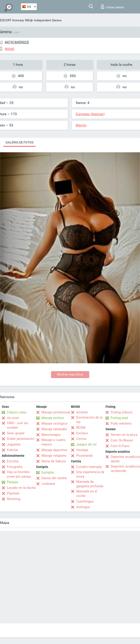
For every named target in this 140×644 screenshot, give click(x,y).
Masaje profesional (56, 412)
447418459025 (17, 42)
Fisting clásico (122, 412)
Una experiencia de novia (90, 474)
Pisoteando (85, 456)
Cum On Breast (122, 440)
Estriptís (48, 472)
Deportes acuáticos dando (125, 459)
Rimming (14, 499)
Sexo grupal (16, 433)
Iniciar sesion (113, 7)
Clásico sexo (17, 412)
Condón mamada (89, 467)
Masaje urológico (55, 423)
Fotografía (15, 467)
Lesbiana (48, 484)
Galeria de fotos (19, 142)
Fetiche (12, 450)
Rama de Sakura (54, 461)
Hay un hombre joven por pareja (19, 474)
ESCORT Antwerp (12, 20)
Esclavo (82, 433)
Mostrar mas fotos (70, 374)
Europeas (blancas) (90, 114)
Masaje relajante (54, 456)
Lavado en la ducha (21, 488)
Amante (82, 412)
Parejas (13, 482)
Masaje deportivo (54, 450)
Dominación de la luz (89, 420)
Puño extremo (121, 423)
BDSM (81, 428)
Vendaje (82, 450)
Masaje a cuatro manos (54, 442)
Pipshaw (13, 493)
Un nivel (13, 418)
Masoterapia (51, 435)
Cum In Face (120, 446)
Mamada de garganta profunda (90, 484)
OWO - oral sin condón (18, 425)
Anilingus (83, 507)
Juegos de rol (86, 444)
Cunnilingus (85, 501)
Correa (81, 439)
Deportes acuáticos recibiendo (125, 469)
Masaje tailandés (54, 429)
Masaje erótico (53, 418)
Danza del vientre (54, 478)
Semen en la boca (124, 435)
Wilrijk (29, 20)
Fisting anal (119, 418)
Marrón (81, 125)
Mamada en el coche (87, 494)
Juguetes (14, 444)
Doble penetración (21, 439)
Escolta (13, 461)
